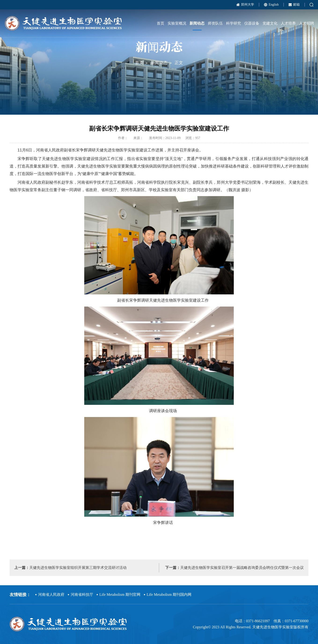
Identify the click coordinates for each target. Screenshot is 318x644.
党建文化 (270, 23)
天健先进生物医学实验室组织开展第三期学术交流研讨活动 (70, 568)
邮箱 (296, 5)
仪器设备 (252, 23)
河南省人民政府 (51, 595)
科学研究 (234, 23)
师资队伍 (215, 23)
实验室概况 (177, 23)
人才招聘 (307, 23)
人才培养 (288, 23)
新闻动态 (197, 23)
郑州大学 (248, 5)
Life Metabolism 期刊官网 (120, 595)
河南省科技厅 (82, 595)
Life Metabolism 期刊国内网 (169, 595)
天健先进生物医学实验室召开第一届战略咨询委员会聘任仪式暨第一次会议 (234, 568)
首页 (161, 23)
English (274, 5)
